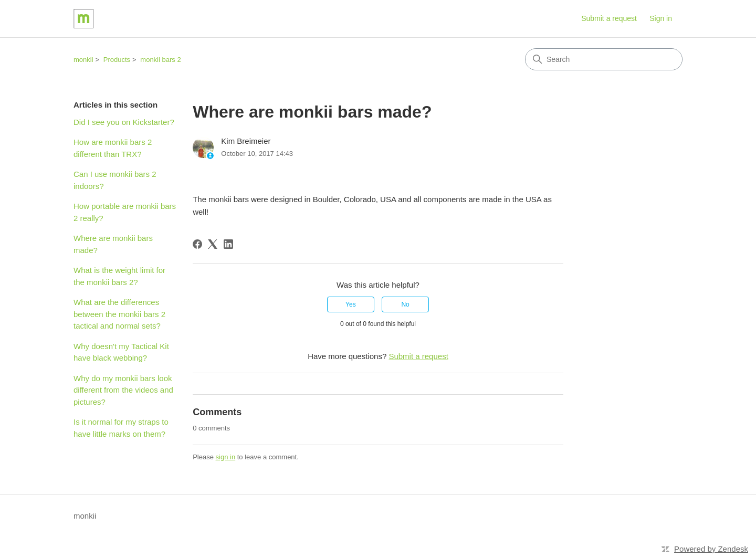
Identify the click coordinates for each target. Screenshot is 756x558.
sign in (226, 457)
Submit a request (609, 18)
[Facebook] (197, 244)
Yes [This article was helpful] (351, 304)
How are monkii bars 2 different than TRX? (113, 148)
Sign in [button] (661, 18)
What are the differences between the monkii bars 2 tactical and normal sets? (119, 314)
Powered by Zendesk (711, 549)
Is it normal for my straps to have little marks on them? (121, 428)
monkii (83, 60)
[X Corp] (213, 244)
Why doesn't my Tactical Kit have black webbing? (121, 352)
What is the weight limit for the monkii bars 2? (119, 276)
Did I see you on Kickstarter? (124, 122)
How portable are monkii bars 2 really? (125, 212)
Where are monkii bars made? (113, 244)
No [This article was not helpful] (405, 304)
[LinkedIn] (228, 244)
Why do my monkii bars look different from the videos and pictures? (123, 390)
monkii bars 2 (160, 60)
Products (117, 60)
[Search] (604, 59)
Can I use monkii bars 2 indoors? (115, 180)
